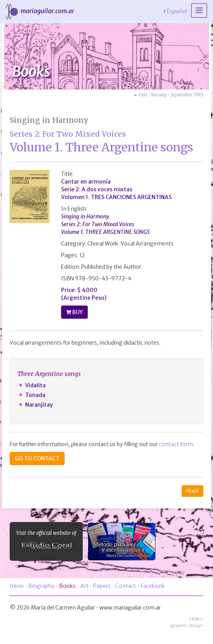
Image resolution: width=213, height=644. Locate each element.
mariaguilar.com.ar (39, 11)
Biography (41, 586)
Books (67, 586)
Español (176, 11)
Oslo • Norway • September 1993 (169, 95)
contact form (176, 444)
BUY (77, 312)
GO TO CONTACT (37, 459)
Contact (126, 586)
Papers (102, 586)
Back (193, 491)
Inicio (17, 586)
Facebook (153, 586)
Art (84, 586)
